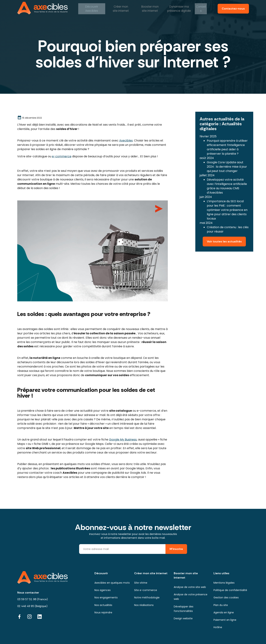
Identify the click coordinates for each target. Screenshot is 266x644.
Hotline (218, 627)
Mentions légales (224, 583)
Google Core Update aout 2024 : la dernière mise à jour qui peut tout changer (227, 165)
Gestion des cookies (226, 597)
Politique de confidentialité (230, 590)
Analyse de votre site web (190, 587)
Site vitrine (141, 583)
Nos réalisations (144, 605)
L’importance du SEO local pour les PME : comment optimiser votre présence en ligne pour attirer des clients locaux (227, 208)
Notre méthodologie (147, 597)
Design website (183, 618)
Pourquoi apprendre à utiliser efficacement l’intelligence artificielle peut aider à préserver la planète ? (227, 146)
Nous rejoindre (103, 612)
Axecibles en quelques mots (112, 583)
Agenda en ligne (224, 612)
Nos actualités (103, 605)
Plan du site (221, 605)
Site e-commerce (146, 590)
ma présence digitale (179, 8)
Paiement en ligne (225, 620)
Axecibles (91, 8)
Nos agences (103, 590)
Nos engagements (106, 597)
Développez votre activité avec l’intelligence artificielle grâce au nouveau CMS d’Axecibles (227, 185)
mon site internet (121, 8)
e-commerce (62, 156)
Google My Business (123, 440)
